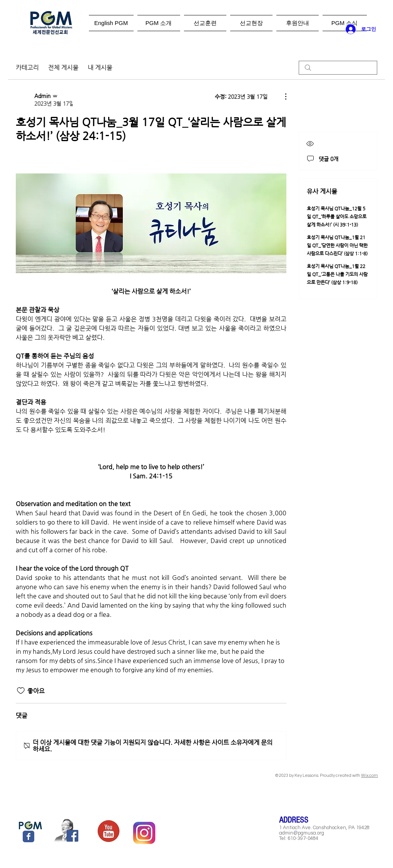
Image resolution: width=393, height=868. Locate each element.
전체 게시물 (63, 67)
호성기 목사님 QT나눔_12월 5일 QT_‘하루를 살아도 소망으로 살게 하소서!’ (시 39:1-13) (337, 217)
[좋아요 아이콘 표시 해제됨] (21, 691)
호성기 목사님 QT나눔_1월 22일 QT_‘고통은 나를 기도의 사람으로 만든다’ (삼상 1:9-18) (337, 274)
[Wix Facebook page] (28, 836)
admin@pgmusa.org (302, 833)
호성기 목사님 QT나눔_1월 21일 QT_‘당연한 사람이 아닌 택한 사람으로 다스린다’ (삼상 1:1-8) (337, 245)
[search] (338, 68)
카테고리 (27, 67)
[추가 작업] (282, 97)
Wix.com (370, 776)
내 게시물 (100, 67)
